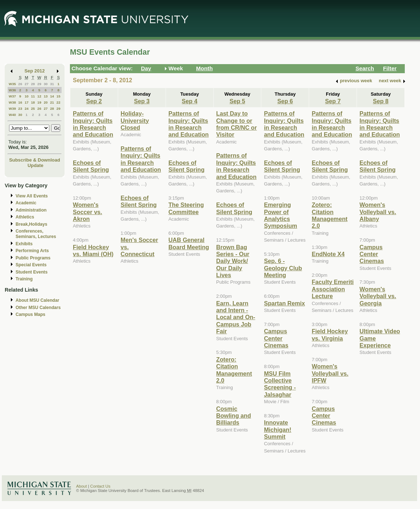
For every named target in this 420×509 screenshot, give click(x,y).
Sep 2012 (35, 71)
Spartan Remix (284, 303)
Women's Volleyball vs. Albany (378, 212)
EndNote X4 (328, 254)
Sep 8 (381, 101)
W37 (12, 96)
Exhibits (24, 244)
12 (39, 96)
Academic (26, 203)
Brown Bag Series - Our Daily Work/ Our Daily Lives (233, 261)
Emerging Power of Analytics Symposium (280, 215)
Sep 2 (94, 101)
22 (59, 102)
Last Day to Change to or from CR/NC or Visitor (237, 124)
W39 (12, 109)
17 (27, 102)
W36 (12, 90)
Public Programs (33, 258)
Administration (31, 210)
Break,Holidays (32, 224)
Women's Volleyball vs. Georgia (378, 296)
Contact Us (100, 486)
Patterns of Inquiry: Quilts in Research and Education (93, 124)
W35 (12, 84)
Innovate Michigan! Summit (277, 429)
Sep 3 (142, 101)
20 (46, 102)
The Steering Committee (186, 208)
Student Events (32, 272)
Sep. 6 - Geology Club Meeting (283, 268)
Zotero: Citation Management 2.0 (234, 370)
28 (33, 84)
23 (20, 109)
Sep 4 (190, 101)
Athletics (25, 217)
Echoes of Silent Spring (91, 166)
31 (52, 84)
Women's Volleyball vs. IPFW (330, 373)
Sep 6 (285, 101)
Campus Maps (30, 314)
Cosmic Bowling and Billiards (234, 416)
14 (52, 96)
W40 (12, 115)
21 (52, 102)
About (82, 486)
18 (33, 102)
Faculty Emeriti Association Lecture (333, 289)
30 (46, 84)
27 (27, 84)
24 (27, 109)
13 (46, 96)
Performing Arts (32, 251)
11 (33, 96)
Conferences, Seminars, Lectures (36, 234)
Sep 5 (237, 101)
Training (24, 279)
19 (39, 102)
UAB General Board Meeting (189, 243)
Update (36, 165)
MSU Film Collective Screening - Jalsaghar (280, 384)
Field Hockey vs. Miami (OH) (93, 251)
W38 (12, 102)
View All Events (32, 196)
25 (33, 109)
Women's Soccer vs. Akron (88, 212)
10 (27, 96)
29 (39, 84)
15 (59, 96)
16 (20, 102)
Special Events (31, 265)
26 (20, 84)
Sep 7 (333, 101)
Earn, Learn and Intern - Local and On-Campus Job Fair (236, 317)
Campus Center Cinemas (276, 338)
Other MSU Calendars (38, 308)
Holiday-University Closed (135, 120)
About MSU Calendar (37, 300)
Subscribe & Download (35, 160)
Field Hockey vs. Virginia (330, 335)
